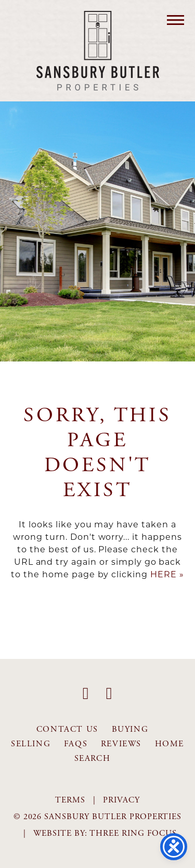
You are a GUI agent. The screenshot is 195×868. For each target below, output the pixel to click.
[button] (175, 20)
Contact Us (67, 729)
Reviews (121, 744)
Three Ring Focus (133, 833)
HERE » (167, 574)
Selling (31, 744)
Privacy (121, 800)
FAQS (76, 744)
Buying (130, 729)
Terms (70, 800)
